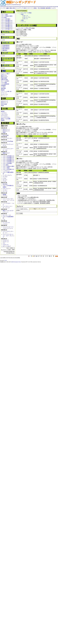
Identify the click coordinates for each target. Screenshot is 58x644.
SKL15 (6, 260)
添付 (25, 8)
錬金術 (3, 90)
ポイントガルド (7, 246)
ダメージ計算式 (5, 81)
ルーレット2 (4, 94)
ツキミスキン (4, 114)
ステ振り (3, 87)
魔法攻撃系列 (6, 49)
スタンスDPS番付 (6, 19)
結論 (22, 20)
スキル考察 (4, 83)
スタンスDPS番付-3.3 (7, 29)
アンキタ (5, 177)
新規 (35, 8)
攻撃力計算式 (4, 80)
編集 (8, 8)
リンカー (5, 190)
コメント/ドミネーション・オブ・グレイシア (8, 236)
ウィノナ (5, 191)
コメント (24, 22)
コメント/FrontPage (8, 141)
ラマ (4, 243)
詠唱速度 (3, 85)
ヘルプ (53, 8)
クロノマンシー (7, 188)
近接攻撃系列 (6, 45)
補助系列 (5, 50)
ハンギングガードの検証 (25, 13)
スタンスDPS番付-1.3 (7, 22)
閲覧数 (3, 120)
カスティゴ (6, 242)
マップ (5, 53)
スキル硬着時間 (5, 84)
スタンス (6, 43)
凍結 (11, 8)
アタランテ (6, 245)
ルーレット (4, 93)
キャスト (6, 37)
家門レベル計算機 (6, 119)
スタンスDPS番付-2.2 (7, 26)
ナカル (4, 178)
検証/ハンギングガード (21, 2)
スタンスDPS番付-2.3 (7, 27)
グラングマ (28, 28)
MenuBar (5, 184)
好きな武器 (4, 104)
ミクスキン (4, 113)
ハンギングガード (21, 28)
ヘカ (4, 220)
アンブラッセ (6, 223)
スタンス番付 (4, 15)
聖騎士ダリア (6, 153)
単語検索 (43, 8)
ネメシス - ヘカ (7, 215)
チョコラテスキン (6, 117)
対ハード (26, 16)
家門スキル (4, 75)
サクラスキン (4, 116)
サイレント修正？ (6, 74)
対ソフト (26, 19)
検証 (4, 71)
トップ (3, 8)
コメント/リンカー (7, 138)
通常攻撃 (3, 88)
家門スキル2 (4, 77)
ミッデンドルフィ (7, 175)
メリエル (5, 224)
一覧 (38, 8)
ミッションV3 (7, 59)
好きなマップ (4, 103)
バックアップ (20, 8)
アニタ (4, 181)
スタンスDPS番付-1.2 (7, 21)
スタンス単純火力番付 (7, 16)
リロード (29, 8)
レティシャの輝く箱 (6, 91)
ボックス (6, 65)
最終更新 (48, 8)
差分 (14, 8)
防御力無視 (4, 78)
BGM (2, 106)
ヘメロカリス (6, 171)
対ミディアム (27, 17)
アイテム (6, 32)
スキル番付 (4, 18)
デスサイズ (6, 240)
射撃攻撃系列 (6, 47)
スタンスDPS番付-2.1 (7, 24)
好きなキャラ (4, 101)
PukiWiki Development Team (16, 262)
